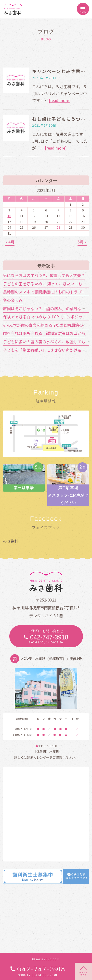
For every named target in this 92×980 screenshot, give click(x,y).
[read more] (60, 100)
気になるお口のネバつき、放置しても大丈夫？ (44, 275)
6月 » (82, 242)
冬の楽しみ (13, 300)
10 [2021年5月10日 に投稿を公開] (9, 216)
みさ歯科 (11, 541)
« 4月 (10, 242)
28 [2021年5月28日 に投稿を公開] (58, 227)
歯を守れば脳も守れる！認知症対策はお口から (44, 333)
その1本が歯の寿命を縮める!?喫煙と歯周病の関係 (47, 325)
